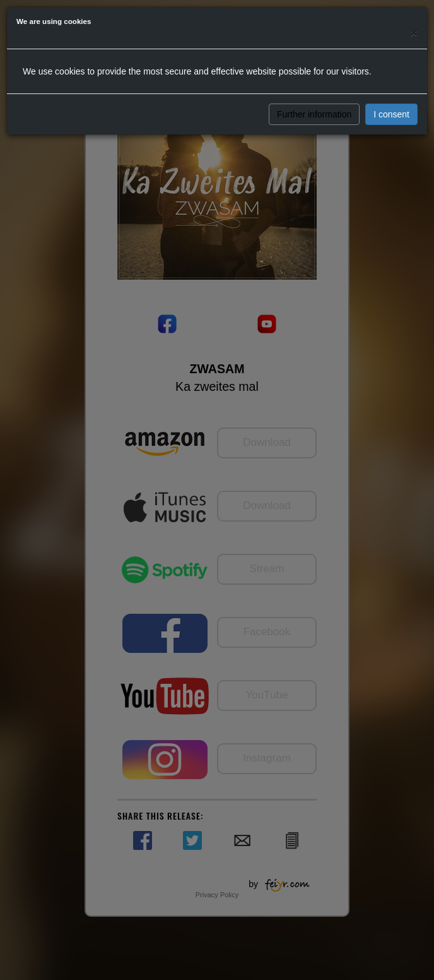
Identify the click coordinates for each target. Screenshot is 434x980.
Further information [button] (314, 114)
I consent (391, 114)
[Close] (414, 33)
